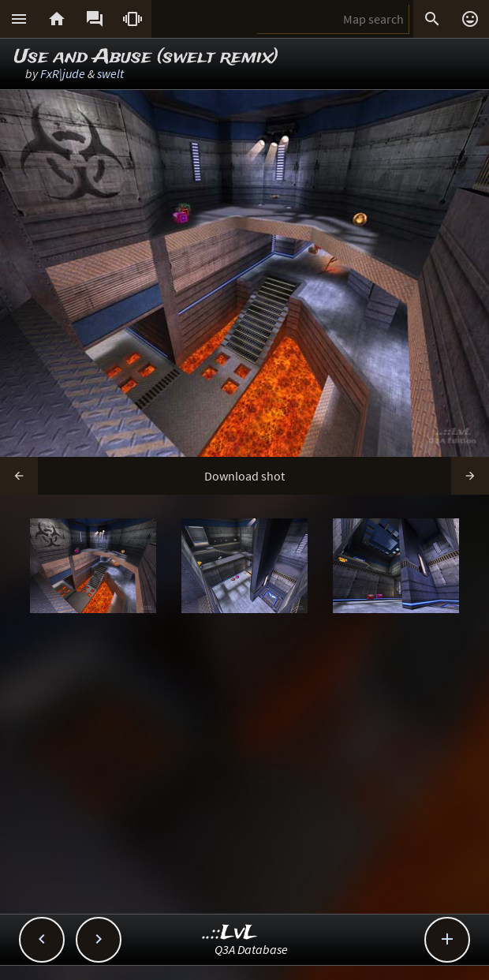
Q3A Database (251, 949)
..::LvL (230, 933)
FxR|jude (63, 73)
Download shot (244, 476)
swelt (110, 73)
